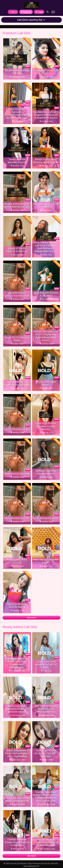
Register (26, 12)
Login (39, 12)
